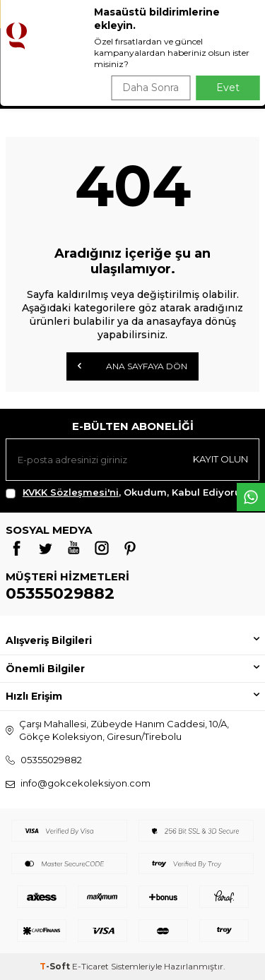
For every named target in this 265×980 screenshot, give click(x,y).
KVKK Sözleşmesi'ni (71, 492)
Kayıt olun (220, 459)
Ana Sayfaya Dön (132, 366)
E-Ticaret (90, 966)
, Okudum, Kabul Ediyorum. (129, 492)
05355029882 (60, 593)
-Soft (56, 966)
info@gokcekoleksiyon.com (86, 783)
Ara (234, 85)
